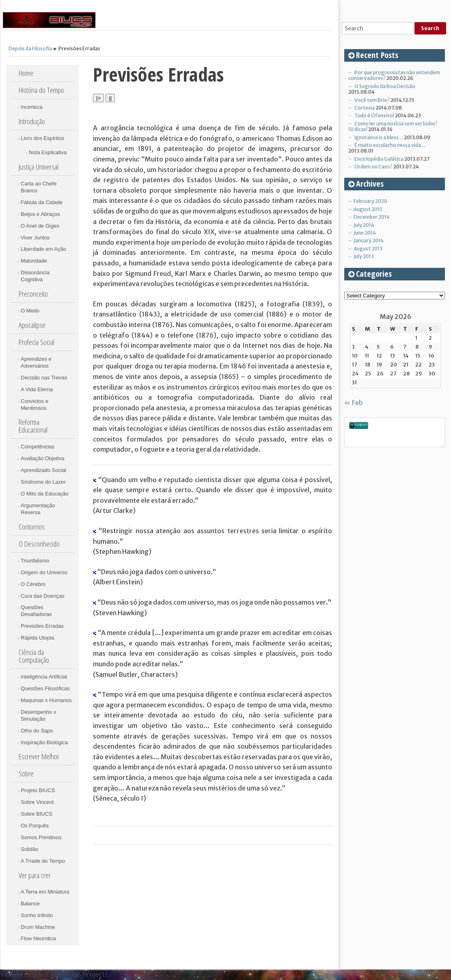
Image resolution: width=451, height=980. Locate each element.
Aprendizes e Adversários (36, 362)
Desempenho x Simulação (38, 715)
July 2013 (364, 256)
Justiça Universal (39, 167)
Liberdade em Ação (43, 249)
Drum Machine (38, 927)
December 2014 (372, 217)
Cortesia (365, 108)
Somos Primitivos (41, 837)
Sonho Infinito (37, 915)
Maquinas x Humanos (46, 700)
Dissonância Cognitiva (35, 276)
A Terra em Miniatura (45, 892)
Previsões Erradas (42, 626)
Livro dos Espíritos (42, 138)
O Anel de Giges (40, 226)
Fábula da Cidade (42, 202)
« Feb (354, 403)
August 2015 (368, 209)
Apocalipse (32, 325)
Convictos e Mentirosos (35, 405)
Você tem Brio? (372, 100)
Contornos (32, 527)
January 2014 (369, 240)
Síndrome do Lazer (43, 482)
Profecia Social (37, 342)
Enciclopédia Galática (379, 159)
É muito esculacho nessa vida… (390, 145)
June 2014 (365, 233)
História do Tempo (41, 90)
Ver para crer (35, 875)
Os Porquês (35, 826)
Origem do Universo (44, 572)
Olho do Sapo (37, 731)
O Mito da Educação (45, 494)
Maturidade (34, 261)
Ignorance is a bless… (379, 137)
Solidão (29, 849)
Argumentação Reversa (38, 509)
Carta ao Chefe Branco (39, 187)
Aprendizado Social (43, 470)
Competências (38, 447)
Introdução (32, 121)
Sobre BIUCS (37, 814)
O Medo (30, 311)
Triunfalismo (35, 561)
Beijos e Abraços (40, 214)
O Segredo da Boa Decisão (385, 86)
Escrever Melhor (39, 756)
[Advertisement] (397, 579)
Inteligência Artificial (44, 677)
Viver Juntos (35, 238)
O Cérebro (33, 584)
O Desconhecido (39, 544)
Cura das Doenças (43, 596)
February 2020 (370, 201)
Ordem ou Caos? (373, 167)
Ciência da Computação (34, 656)
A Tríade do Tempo (43, 861)
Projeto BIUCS (38, 790)
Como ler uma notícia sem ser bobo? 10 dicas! (393, 126)
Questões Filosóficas (45, 688)
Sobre (26, 773)
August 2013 (368, 249)
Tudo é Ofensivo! (374, 115)
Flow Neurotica (38, 938)
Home (26, 73)
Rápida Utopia (37, 638)
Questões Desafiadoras (36, 611)
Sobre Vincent (37, 802)
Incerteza (31, 107)
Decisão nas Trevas (44, 378)
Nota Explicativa (48, 152)
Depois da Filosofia (30, 48)
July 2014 (364, 225)
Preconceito (33, 294)
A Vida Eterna (37, 389)
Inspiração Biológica (44, 742)
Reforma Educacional (33, 426)
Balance (30, 904)
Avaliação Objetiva (42, 458)
